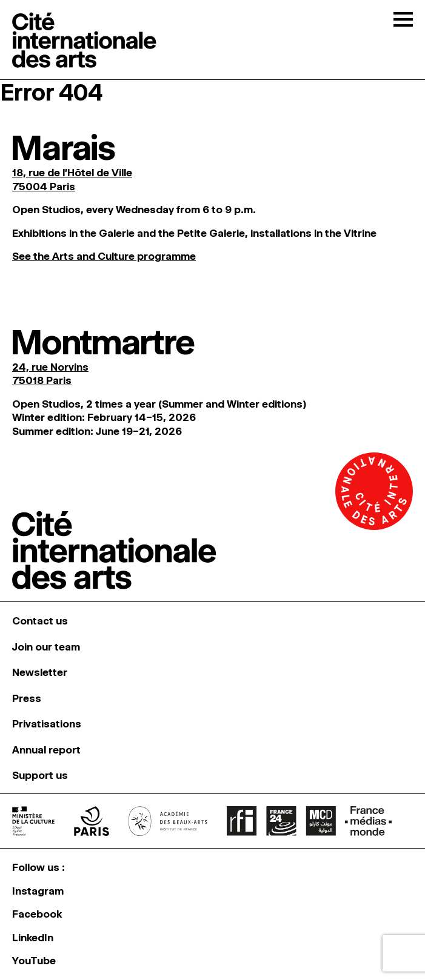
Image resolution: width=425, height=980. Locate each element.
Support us (40, 775)
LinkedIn (33, 938)
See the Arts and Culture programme (104, 256)
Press (27, 698)
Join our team (46, 647)
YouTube (34, 961)
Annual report (46, 750)
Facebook (37, 914)
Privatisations (47, 724)
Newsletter (40, 672)
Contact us (40, 621)
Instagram (38, 891)
